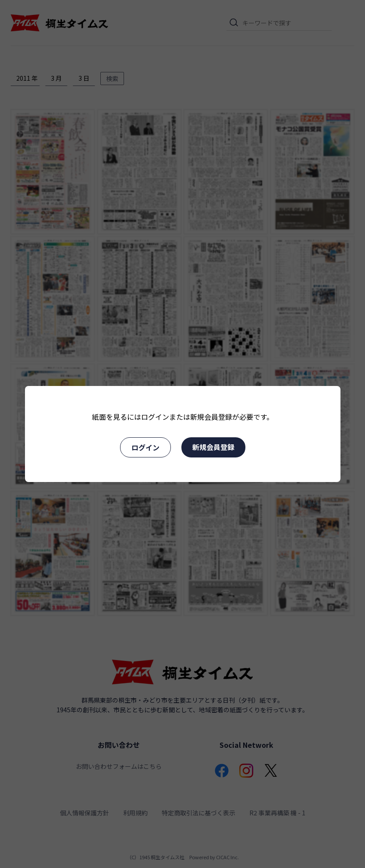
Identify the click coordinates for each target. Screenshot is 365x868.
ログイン (145, 447)
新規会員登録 (213, 447)
